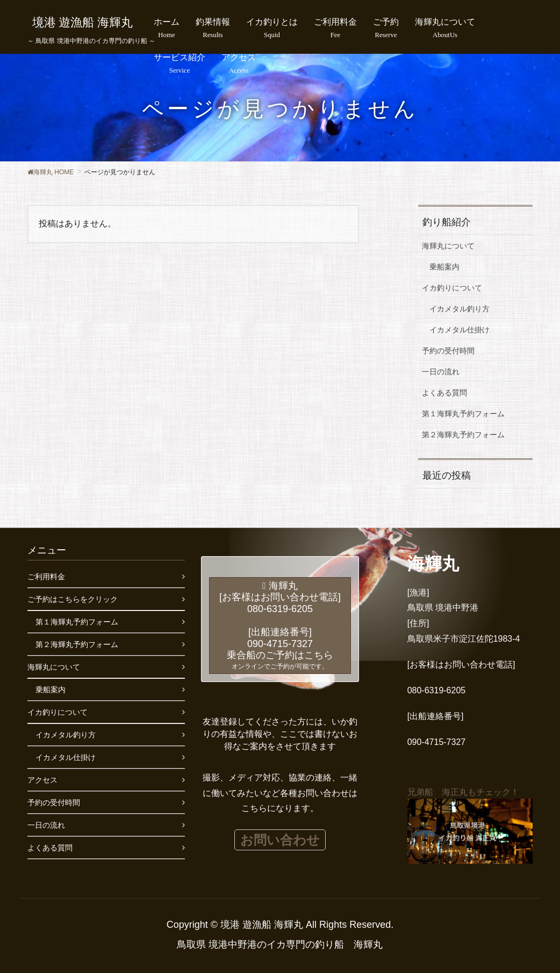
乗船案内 (444, 267)
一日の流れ (441, 372)
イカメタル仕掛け (460, 330)
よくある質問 (444, 393)
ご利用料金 (46, 577)
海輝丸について (448, 246)
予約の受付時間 (448, 351)
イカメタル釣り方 (460, 309)
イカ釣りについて (452, 288)
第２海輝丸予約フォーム (463, 435)
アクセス (42, 780)
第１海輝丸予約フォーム (463, 414)
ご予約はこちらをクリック (73, 599)
